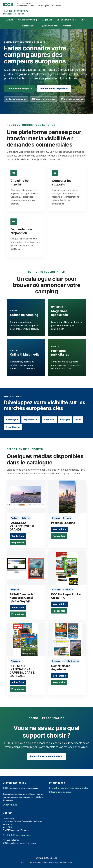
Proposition (18, 543)
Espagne (65, 420)
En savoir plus (10, 805)
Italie (78, 420)
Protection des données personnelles (69, 788)
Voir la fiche (18, 536)
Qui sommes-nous (50, 26)
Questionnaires (29, 26)
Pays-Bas (49, 420)
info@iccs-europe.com (14, 14)
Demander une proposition (54, 89)
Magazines (47, 20)
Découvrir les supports (19, 89)
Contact (67, 26)
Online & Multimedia (66, 20)
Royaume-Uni (31, 420)
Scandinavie (13, 427)
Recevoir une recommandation (47, 756)
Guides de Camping (27, 20)
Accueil (10, 20)
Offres (84, 20)
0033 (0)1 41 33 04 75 (18, 11)
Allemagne (12, 420)
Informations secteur (60, 792)
